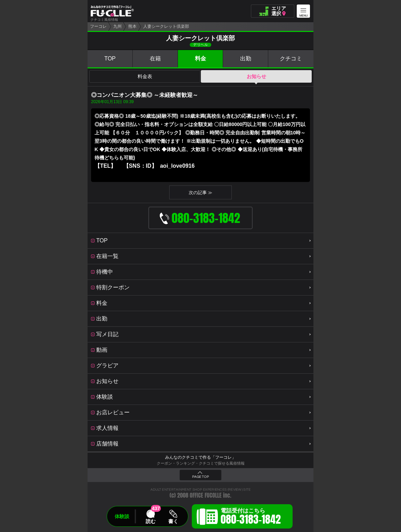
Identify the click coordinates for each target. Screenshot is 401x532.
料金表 (145, 76)
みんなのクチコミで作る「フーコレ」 (200, 457)
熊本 (132, 26)
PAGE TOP (200, 477)
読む (150, 521)
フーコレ (98, 26)
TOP (110, 59)
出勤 (246, 59)
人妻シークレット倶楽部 (166, 26)
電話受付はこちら (251, 517)
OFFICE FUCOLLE (206, 495)
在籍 (155, 59)
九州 (117, 26)
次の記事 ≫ (201, 193)
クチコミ (291, 59)
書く (173, 521)
